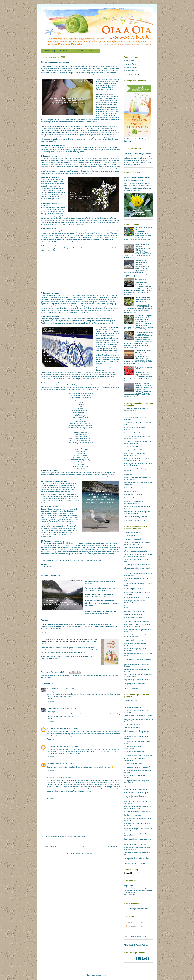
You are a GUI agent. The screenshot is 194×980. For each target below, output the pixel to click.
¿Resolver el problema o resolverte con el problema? (143, 352)
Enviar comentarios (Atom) (85, 853)
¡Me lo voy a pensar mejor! (133, 707)
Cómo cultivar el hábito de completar (137, 793)
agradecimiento (65, 675)
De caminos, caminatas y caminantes (137, 812)
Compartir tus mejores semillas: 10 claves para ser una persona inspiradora (143, 300)
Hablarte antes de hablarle (133, 495)
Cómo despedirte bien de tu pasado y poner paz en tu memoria (137, 625)
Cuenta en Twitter (130, 64)
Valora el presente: (92, 588)
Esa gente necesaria (131, 491)
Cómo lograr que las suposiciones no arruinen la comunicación (137, 459)
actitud (56, 675)
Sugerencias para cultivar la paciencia (137, 680)
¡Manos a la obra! (130, 704)
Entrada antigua (113, 846)
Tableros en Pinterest (132, 74)
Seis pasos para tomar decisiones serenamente (143, 384)
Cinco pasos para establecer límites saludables (141, 263)
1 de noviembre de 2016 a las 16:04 (68, 728)
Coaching (79, 51)
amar (72, 675)
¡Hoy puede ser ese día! (133, 539)
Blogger (104, 975)
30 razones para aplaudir (133, 589)
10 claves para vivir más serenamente (137, 565)
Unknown (51, 764)
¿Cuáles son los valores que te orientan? (138, 716)
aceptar (51, 675)
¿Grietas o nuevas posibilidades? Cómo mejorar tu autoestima (138, 543)
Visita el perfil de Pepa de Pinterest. (136, 945)
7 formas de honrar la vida (133, 764)
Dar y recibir (129, 474)
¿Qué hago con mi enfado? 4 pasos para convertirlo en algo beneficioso (138, 555)
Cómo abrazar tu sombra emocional (137, 621)
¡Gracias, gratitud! (130, 536)
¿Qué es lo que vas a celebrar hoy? (136, 551)
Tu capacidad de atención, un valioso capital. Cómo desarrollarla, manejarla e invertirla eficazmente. (144, 335)
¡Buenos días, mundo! (132, 700)
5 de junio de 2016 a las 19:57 (66, 689)
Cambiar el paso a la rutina (134, 618)
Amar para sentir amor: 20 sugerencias (138, 450)
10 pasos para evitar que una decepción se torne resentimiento (138, 569)
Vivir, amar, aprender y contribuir (135, 863)
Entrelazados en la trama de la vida (136, 488)
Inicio (82, 846)
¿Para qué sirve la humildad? (134, 548)
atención (87, 675)
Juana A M (51, 689)
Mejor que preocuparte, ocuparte (135, 844)
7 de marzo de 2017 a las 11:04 (66, 764)
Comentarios (131, 926)
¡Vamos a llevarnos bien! (133, 414)
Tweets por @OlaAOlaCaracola (135, 936)
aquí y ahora (79, 675)
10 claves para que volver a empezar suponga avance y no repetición (137, 732)
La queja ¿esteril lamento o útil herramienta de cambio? (135, 502)
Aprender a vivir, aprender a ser (135, 786)
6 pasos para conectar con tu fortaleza (137, 597)
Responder (51, 702)
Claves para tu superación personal (136, 789)
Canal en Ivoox (130, 61)
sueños (49, 678)
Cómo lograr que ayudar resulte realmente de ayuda (135, 454)
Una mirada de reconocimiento (135, 520)
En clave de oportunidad (133, 815)
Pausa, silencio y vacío (94, 594)
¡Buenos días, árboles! (132, 532)
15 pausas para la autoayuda (134, 752)
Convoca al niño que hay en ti (134, 640)
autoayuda (95, 675)
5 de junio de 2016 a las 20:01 (66, 709)
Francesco (51, 728)
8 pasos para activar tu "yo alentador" (137, 767)
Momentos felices (92, 582)
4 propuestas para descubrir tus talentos (138, 755)
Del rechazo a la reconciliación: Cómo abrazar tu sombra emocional (142, 282)
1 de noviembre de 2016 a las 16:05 (68, 746)
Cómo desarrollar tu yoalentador (97, 612)
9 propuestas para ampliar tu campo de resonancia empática (138, 442)
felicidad (112, 675)
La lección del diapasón (132, 498)
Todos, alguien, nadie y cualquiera (136, 517)
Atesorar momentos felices (133, 614)
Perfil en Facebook (131, 71)
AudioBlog (93, 51)
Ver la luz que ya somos (132, 688)
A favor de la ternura (131, 447)
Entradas (130, 923)
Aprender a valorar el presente (135, 611)
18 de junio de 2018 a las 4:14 (63, 777)
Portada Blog (49, 51)
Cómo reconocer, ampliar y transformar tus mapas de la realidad (138, 807)
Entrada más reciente (50, 846)
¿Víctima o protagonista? (133, 728)
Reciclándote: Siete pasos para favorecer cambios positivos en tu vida (144, 318)
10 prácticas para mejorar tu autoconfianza (134, 748)
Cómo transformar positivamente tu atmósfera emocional (136, 636)
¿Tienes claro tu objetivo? (133, 724)
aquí (61, 659)
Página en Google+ (131, 67)
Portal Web (65, 51)
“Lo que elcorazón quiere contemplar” (95, 126)
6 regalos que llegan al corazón (135, 433)
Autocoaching (103, 675)
